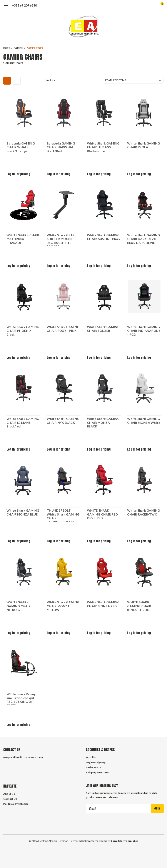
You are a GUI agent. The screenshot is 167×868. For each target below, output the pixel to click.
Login (89, 762)
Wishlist (91, 757)
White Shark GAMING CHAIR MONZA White (144, 421)
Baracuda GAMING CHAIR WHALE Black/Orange (21, 147)
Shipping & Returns (97, 772)
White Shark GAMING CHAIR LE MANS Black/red (23, 422)
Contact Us (10, 799)
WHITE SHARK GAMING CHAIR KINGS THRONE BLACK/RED (139, 607)
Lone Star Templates (125, 841)
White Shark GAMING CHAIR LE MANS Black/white (103, 147)
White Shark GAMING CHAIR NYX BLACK (63, 421)
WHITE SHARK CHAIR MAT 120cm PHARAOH (23, 239)
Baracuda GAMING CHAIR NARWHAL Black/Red (61, 147)
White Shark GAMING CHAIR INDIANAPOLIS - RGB (144, 331)
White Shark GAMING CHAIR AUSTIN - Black (104, 237)
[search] (144, 5)
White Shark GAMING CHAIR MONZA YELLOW (63, 606)
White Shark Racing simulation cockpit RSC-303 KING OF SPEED (21, 699)
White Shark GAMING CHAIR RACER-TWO (144, 512)
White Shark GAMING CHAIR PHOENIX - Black (23, 331)
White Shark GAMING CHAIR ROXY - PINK (63, 329)
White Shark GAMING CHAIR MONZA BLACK (103, 422)
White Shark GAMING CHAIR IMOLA (144, 145)
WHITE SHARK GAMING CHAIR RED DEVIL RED (102, 514)
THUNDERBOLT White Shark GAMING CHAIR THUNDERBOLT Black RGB (63, 515)
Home (7, 48)
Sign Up (101, 762)
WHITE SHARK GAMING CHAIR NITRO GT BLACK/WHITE (18, 607)
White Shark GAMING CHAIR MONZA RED (103, 604)
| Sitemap (63, 841)
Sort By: (51, 80)
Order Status (94, 767)
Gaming (18, 48)
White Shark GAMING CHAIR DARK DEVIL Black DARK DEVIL (144, 239)
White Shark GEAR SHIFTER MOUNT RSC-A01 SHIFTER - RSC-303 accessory (61, 240)
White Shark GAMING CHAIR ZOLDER (103, 329)
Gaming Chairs (35, 48)
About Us (9, 794)
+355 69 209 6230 (24, 5)
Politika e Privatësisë (16, 804)
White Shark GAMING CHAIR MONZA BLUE (23, 512)
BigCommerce (90, 841)
